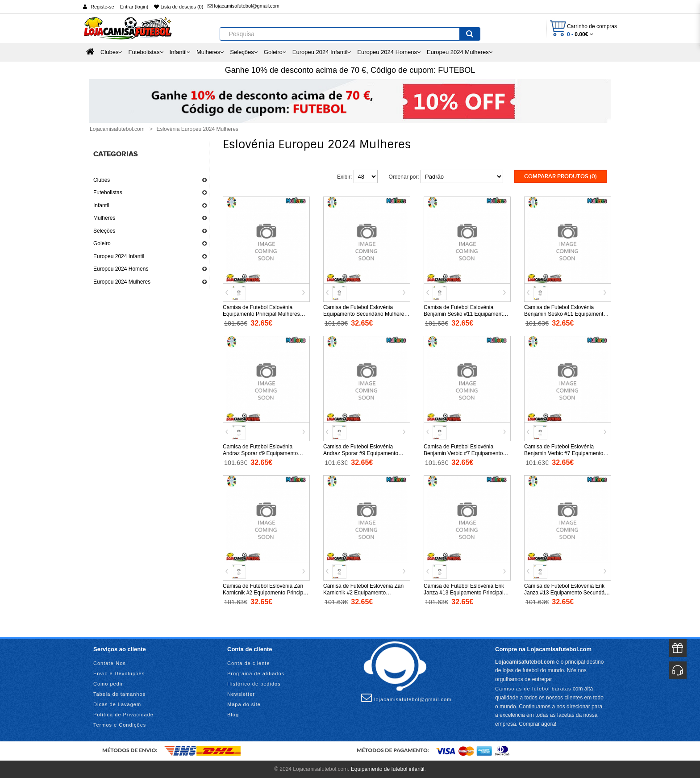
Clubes (102, 180)
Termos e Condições (120, 725)
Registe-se (102, 7)
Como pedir (108, 684)
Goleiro (102, 243)
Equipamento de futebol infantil (388, 769)
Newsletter (241, 694)
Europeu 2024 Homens (121, 269)
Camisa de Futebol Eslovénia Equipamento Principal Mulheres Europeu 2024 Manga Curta (261, 314)
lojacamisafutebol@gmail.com (243, 6)
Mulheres (104, 218)
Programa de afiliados (256, 673)
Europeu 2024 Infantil (119, 256)
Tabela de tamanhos (119, 694)
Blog (233, 715)
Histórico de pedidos (254, 684)
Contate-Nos (110, 663)
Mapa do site (244, 704)
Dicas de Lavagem (117, 704)
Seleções (104, 231)
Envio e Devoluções (119, 673)
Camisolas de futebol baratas (533, 689)
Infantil (101, 205)
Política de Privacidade (123, 715)
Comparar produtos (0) (560, 176)
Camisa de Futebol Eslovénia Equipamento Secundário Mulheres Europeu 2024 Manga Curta (365, 314)
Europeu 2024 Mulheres (122, 282)
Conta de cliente (249, 663)
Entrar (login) (134, 7)
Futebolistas (108, 192)
